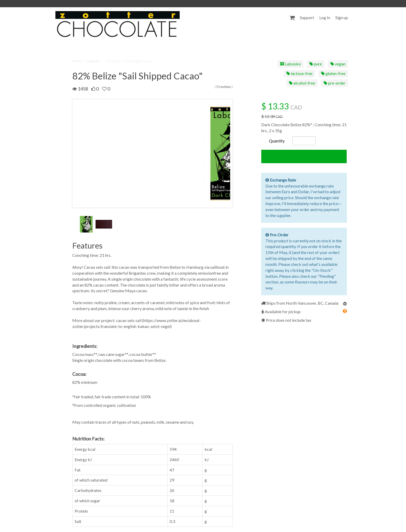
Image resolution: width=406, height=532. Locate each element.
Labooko (94, 61)
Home (77, 61)
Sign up (342, 17)
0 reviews (224, 87)
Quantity (277, 141)
